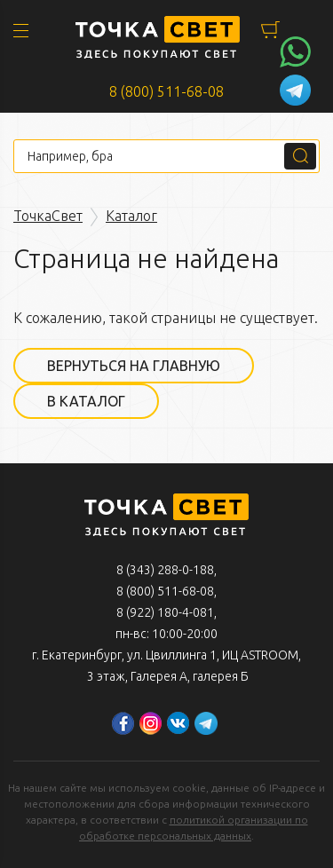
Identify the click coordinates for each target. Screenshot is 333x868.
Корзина (270, 30)
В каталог (86, 401)
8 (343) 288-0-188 (165, 570)
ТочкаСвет (48, 216)
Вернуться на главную (134, 366)
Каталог (131, 216)
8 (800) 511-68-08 (166, 91)
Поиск (300, 156)
